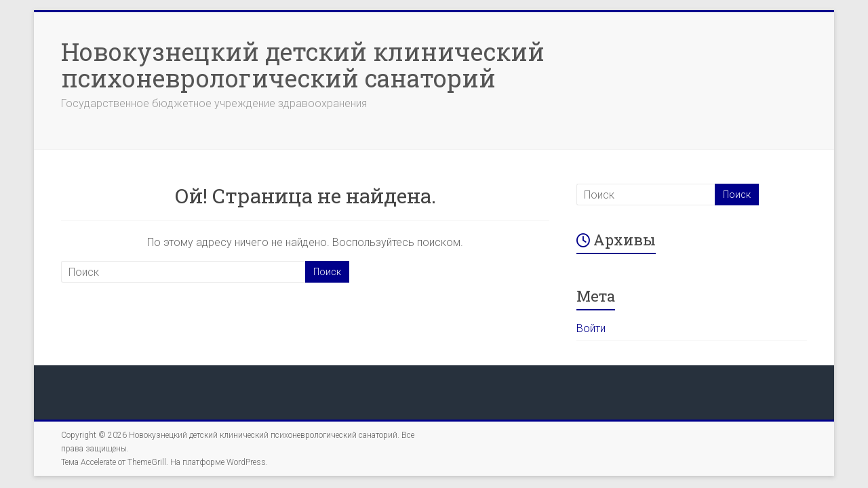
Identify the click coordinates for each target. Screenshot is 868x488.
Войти (591, 328)
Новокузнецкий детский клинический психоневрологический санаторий (303, 65)
